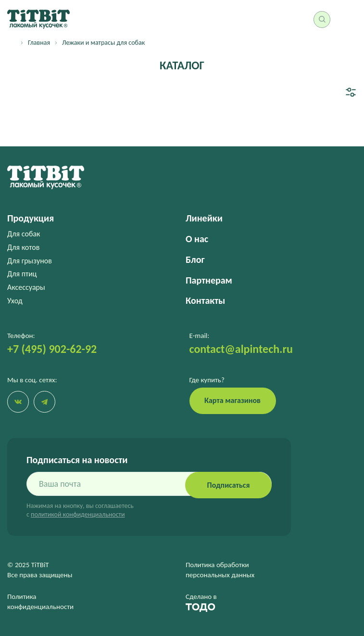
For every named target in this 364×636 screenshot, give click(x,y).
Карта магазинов (232, 400)
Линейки (204, 218)
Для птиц (22, 274)
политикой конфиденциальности (78, 514)
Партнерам (209, 280)
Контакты (205, 300)
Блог (195, 260)
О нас (197, 239)
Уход (15, 301)
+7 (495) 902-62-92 (52, 349)
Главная (39, 43)
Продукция (31, 218)
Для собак (24, 234)
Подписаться (229, 485)
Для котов (23, 247)
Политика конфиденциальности (40, 602)
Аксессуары (26, 287)
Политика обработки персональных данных (220, 570)
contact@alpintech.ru (241, 349)
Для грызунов (30, 261)
